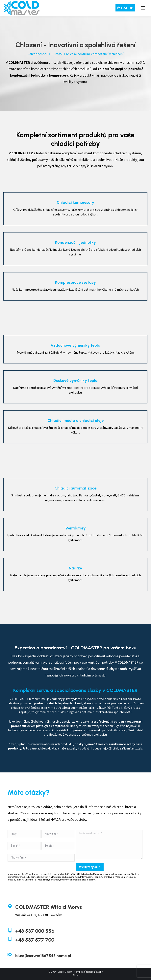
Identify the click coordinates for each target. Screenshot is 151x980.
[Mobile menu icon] (143, 8)
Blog (75, 975)
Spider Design (65, 972)
